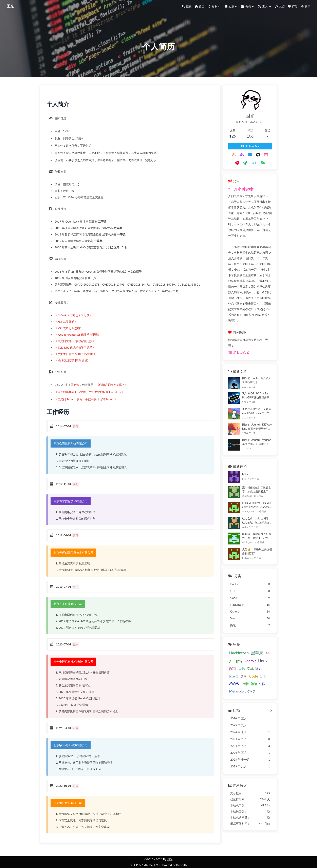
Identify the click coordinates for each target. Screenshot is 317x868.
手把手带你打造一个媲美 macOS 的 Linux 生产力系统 (254, 392)
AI (262, 634)
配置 (228, 650)
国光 (11, 6)
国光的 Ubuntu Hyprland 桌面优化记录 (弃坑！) (253, 423)
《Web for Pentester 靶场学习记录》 (79, 339)
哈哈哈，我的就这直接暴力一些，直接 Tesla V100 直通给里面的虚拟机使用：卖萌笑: (254, 517)
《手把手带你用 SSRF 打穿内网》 (77, 359)
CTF (247, 657)
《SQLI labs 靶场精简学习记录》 (77, 352)
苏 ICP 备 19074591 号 (144, 865)
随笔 (237, 665)
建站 (254, 650)
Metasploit (259, 665)
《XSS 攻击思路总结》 (71, 333)
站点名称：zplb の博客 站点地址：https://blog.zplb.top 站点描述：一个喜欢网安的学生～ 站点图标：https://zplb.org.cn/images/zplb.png (254, 502)
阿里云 (263, 650)
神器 (228, 665)
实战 (245, 650)
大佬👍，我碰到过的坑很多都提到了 (253, 533)
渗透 (237, 650)
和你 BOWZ (234, 333)
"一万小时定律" (236, 193)
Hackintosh (234, 634)
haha (240, 456)
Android (245, 642)
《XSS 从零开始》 (68, 326)
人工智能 (230, 642)
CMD (228, 672)
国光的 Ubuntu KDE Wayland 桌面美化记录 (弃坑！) (254, 408)
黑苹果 (252, 634)
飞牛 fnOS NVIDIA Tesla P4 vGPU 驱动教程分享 (254, 377)
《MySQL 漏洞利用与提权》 (74, 365)
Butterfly (182, 865)
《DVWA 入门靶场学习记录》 (75, 320)
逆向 (227, 657)
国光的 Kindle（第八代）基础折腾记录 (254, 361)
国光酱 (77, 389)
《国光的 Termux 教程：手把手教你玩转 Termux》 (88, 404)
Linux (258, 642)
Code (237, 657)
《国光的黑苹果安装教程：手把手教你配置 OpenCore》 (91, 397)
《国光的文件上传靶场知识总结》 (78, 346)
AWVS (256, 657)
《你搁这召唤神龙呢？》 (114, 389)
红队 (245, 665)
